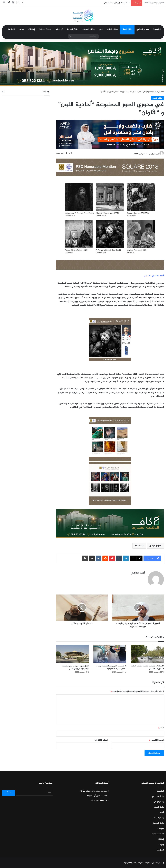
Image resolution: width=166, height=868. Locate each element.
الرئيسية (157, 29)
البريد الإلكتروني (156, 740)
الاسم (161, 728)
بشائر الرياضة (72, 29)
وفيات (22, 29)
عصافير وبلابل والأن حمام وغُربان (117, 3)
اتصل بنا (11, 29)
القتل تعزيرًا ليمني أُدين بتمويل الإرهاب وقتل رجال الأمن (75, 667)
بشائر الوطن (127, 29)
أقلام (101, 29)
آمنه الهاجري (154, 154)
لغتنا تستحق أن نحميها (97, 796)
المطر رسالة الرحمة (99, 801)
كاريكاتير (59, 29)
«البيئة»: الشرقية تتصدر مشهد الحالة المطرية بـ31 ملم (147, 667)
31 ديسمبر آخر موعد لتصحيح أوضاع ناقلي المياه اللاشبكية (111, 667)
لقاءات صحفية (45, 29)
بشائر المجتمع (143, 29)
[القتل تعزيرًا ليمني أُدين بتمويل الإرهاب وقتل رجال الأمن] (73, 654)
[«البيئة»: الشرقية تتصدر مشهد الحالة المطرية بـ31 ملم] (147, 654)
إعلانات (32, 29)
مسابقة (139, 546)
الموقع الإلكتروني (101, 740)
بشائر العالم (112, 29)
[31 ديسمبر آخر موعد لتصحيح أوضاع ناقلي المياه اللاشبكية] (110, 654)
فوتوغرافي (155, 546)
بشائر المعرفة (89, 29)
